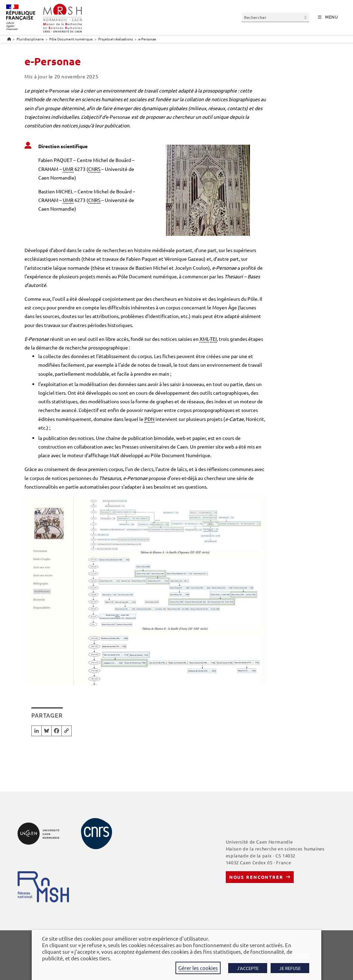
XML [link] (204, 339)
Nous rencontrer (256, 877)
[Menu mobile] (328, 18)
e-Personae (147, 39)
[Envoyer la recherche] (306, 17)
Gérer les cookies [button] (198, 968)
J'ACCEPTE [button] (248, 968)
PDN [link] (149, 419)
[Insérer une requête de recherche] (275, 17)
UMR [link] (68, 169)
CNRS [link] (94, 169)
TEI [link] (213, 339)
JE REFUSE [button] (290, 968)
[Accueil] (9, 39)
